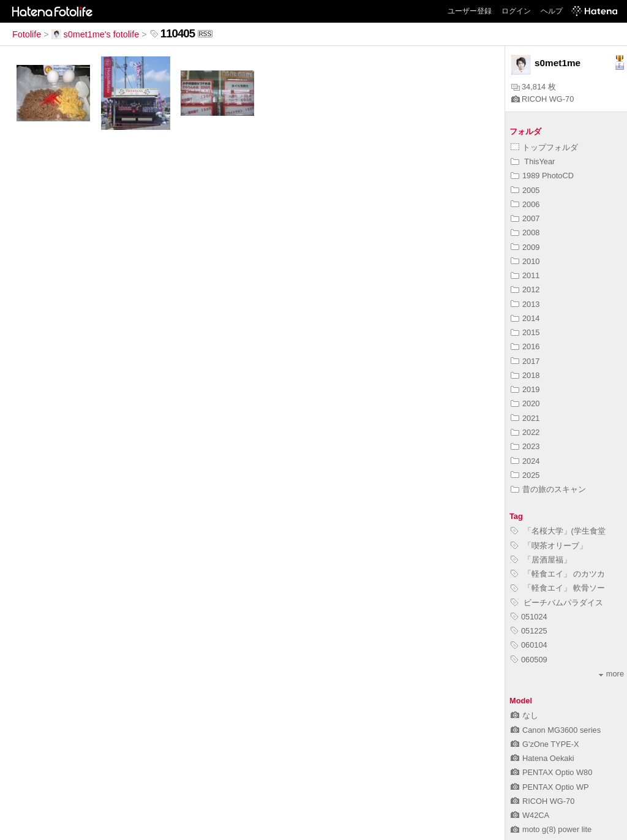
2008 (525, 233)
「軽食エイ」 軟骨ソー (558, 588)
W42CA (530, 815)
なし (524, 715)
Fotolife (27, 34)
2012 (525, 289)
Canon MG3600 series (556, 730)
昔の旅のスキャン (548, 489)
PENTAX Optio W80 (551, 772)
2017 (525, 361)
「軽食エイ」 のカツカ (558, 574)
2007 (525, 218)
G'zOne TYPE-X (545, 744)
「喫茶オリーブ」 (549, 546)
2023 (525, 446)
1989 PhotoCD (542, 176)
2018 (525, 375)
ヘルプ (552, 11)
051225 (529, 631)
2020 (525, 403)
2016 (525, 346)
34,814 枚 (534, 87)
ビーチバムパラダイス (557, 603)
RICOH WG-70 (543, 99)
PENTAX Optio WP (550, 787)
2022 (525, 432)
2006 (525, 204)
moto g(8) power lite (551, 829)
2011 (525, 275)
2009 (525, 247)
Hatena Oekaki (543, 758)
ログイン (516, 11)
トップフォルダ (544, 147)
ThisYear (533, 161)
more (611, 674)
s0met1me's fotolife (96, 34)
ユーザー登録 (470, 11)
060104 (529, 645)
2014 (525, 318)
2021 (525, 418)
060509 (529, 660)
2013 (525, 304)
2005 (525, 190)
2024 (525, 461)
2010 (525, 261)
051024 (529, 617)
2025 (525, 475)
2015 (525, 332)
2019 (525, 389)
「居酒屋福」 (541, 560)
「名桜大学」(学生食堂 (558, 531)
